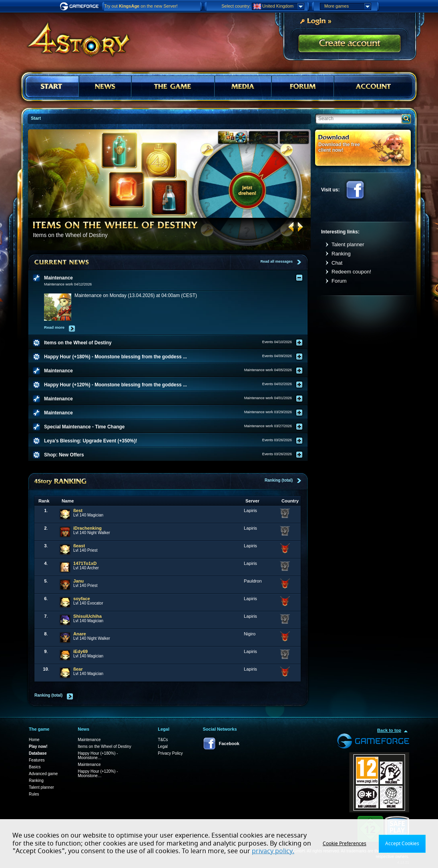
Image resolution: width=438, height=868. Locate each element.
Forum (339, 281)
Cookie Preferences (345, 844)
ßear (78, 669)
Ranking (341, 254)
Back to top (389, 730)
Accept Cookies (402, 844)
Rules (34, 794)
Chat (337, 263)
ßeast (79, 546)
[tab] (173, 278)
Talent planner (348, 244)
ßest (78, 510)
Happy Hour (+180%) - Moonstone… (98, 755)
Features (37, 760)
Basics (35, 767)
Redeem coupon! (351, 272)
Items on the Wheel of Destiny (104, 746)
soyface (82, 599)
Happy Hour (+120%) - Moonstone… (98, 774)
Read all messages (276, 261)
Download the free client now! (339, 147)
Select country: (236, 6)
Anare (80, 634)
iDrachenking (87, 528)
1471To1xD (85, 563)
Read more (54, 327)
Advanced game (43, 774)
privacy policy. (273, 851)
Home (34, 740)
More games (348, 6)
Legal (163, 746)
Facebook (355, 190)
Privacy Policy (170, 753)
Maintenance (89, 740)
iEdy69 (80, 651)
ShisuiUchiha (87, 616)
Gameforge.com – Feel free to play (80, 6)
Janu (78, 581)
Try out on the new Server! (141, 6)
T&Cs (163, 740)
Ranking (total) (279, 480)
